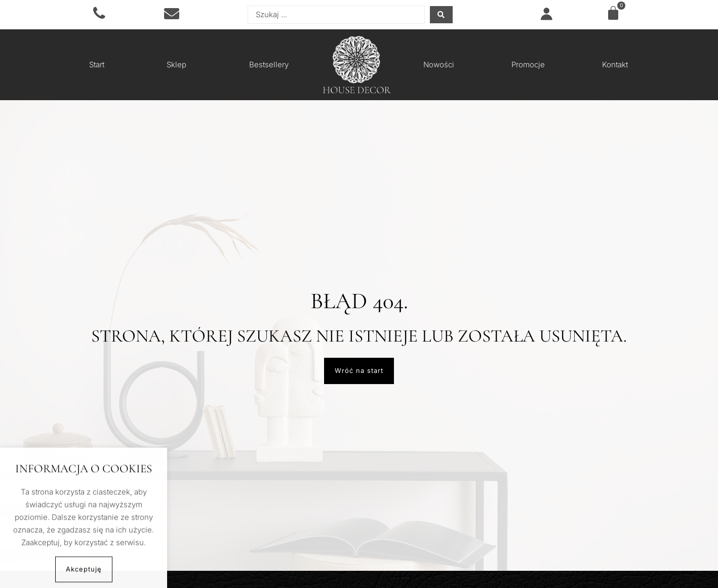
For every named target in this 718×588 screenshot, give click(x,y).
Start (97, 65)
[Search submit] (441, 15)
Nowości (439, 65)
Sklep (176, 65)
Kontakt (615, 65)
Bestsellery (269, 65)
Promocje (528, 65)
